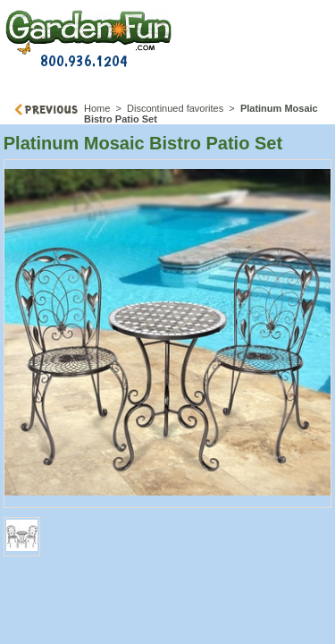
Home (97, 108)
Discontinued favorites (175, 108)
